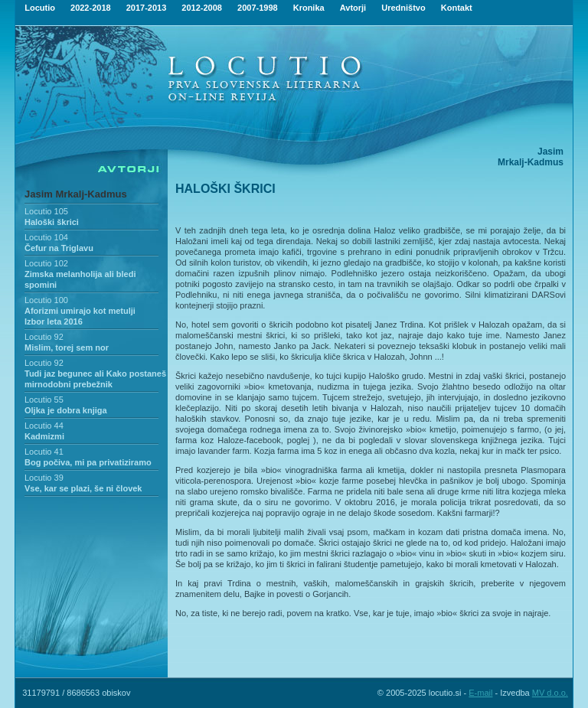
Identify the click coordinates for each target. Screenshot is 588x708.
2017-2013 (147, 8)
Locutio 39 (44, 478)
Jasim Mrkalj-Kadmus (76, 194)
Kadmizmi (44, 436)
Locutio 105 (46, 211)
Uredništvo (403, 8)
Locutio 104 (46, 237)
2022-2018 (91, 8)
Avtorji (353, 8)
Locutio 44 (44, 426)
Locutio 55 (44, 400)
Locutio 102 (46, 263)
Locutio (40, 8)
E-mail (480, 693)
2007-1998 (258, 8)
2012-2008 (202, 8)
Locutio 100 (46, 300)
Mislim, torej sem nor (67, 347)
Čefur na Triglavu (59, 248)
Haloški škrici (52, 222)
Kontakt (457, 8)
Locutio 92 (44, 337)
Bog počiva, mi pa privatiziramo (88, 462)
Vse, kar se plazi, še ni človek (83, 488)
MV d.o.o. (550, 693)
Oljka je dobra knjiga (66, 410)
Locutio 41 (44, 452)
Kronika (309, 8)
